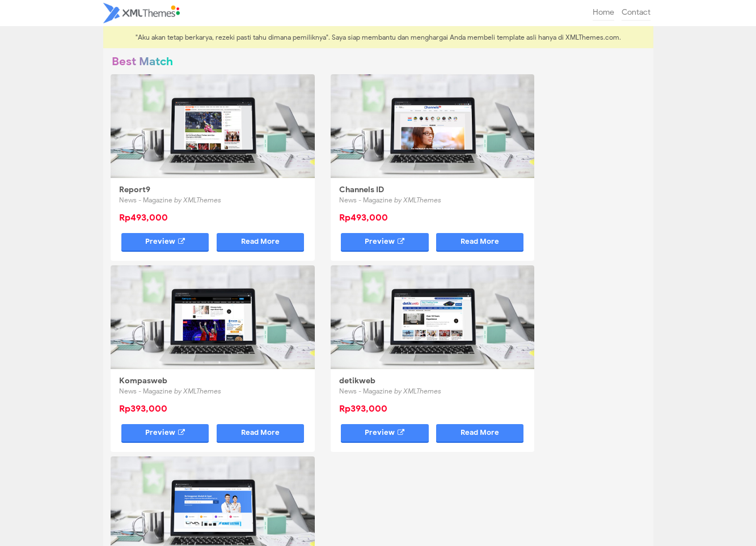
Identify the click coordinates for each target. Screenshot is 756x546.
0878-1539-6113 (559, 465)
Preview (152, 222)
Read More (233, 222)
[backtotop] (378, 518)
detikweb (138, 342)
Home (603, 12)
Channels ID (326, 170)
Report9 (136, 170)
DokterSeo (324, 342)
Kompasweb (511, 170)
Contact (636, 12)
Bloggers (342, 352)
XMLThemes (400, 532)
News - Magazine (171, 181)
